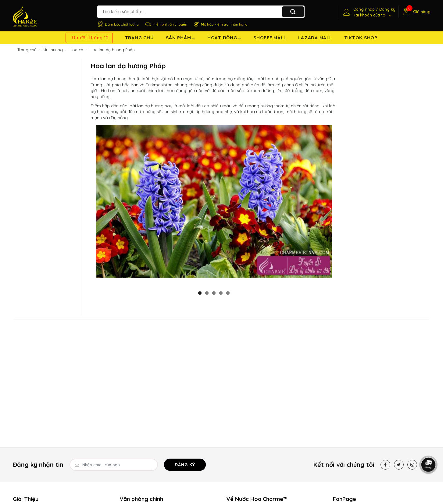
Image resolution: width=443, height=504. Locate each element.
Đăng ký (185, 465)
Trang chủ (139, 38)
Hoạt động (224, 38)
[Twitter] (399, 465)
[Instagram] (412, 465)
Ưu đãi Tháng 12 (90, 38)
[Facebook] (385, 465)
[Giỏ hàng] (416, 12)
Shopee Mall (270, 38)
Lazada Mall (315, 38)
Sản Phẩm (180, 38)
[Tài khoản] (369, 12)
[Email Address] (114, 465)
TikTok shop (361, 38)
